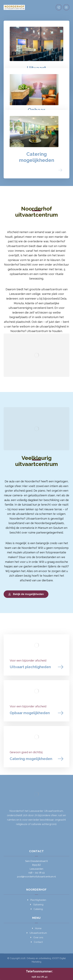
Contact (36, 942)
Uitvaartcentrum (36, 933)
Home (36, 928)
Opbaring (36, 905)
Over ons (36, 937)
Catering (36, 909)
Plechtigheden (36, 900)
